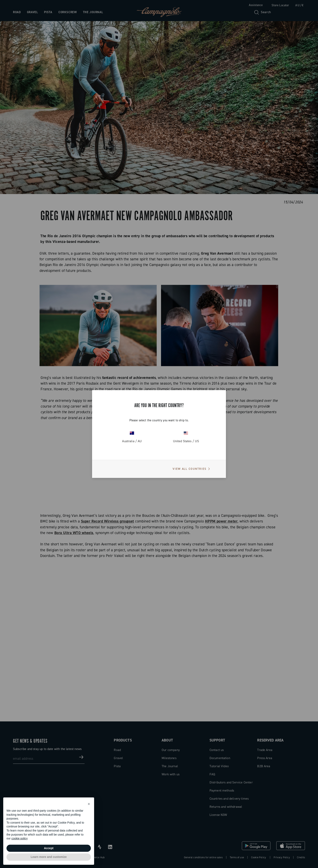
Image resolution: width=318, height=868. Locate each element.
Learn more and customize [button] (49, 857)
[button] (89, 804)
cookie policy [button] (19, 838)
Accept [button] (49, 848)
